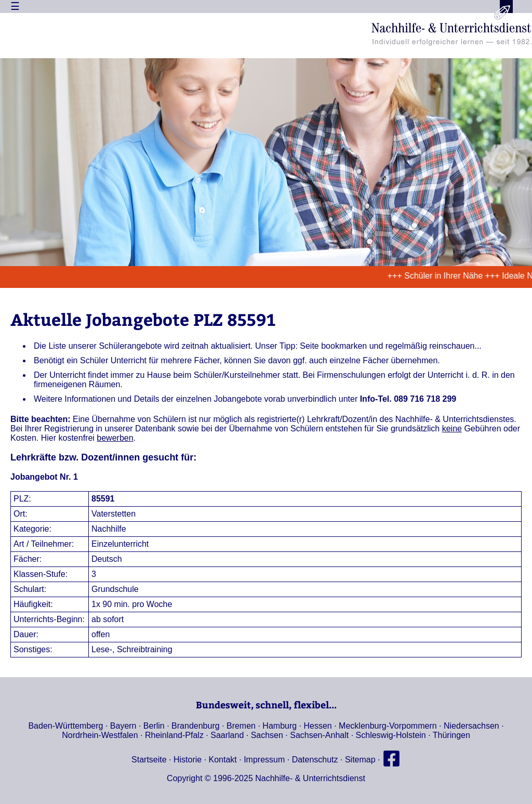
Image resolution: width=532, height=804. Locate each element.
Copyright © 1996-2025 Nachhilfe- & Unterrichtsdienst (266, 778)
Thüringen (451, 735)
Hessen (318, 726)
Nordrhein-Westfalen (100, 735)
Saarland (227, 735)
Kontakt (223, 760)
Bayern (123, 726)
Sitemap (360, 760)
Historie (188, 760)
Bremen (241, 726)
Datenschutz (315, 760)
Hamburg (280, 726)
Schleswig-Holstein (391, 735)
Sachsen (267, 735)
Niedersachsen (471, 726)
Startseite (149, 760)
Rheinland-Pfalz (174, 735)
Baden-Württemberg (65, 726)
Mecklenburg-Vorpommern (388, 726)
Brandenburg (196, 726)
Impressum (264, 760)
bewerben (115, 438)
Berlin (154, 726)
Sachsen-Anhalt (319, 735)
